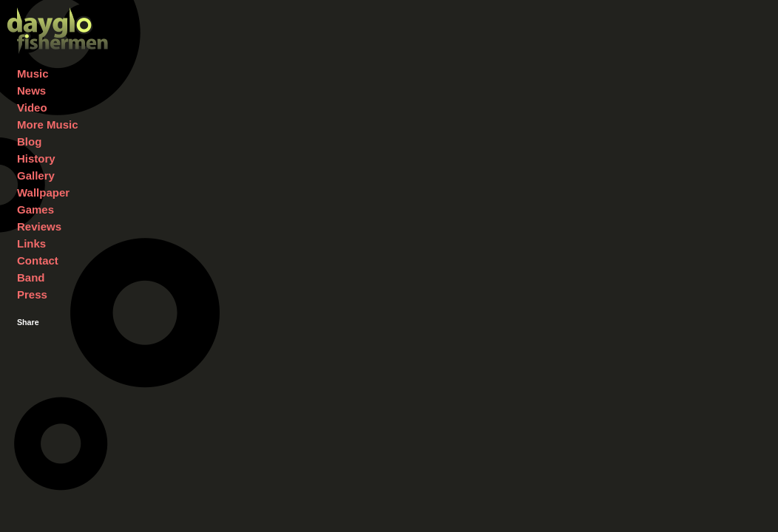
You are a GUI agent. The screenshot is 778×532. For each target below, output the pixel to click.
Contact (38, 260)
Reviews (39, 226)
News (31, 91)
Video (32, 108)
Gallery (36, 175)
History (36, 158)
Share (28, 322)
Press (32, 294)
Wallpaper (43, 192)
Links (31, 243)
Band (31, 277)
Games (35, 209)
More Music (48, 125)
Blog (29, 141)
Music (33, 74)
